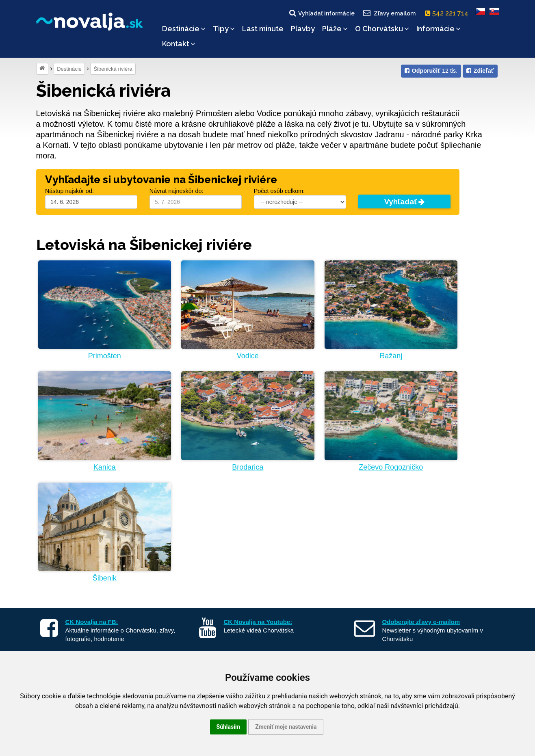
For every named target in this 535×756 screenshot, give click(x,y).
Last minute (263, 29)
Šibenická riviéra (113, 69)
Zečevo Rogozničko (391, 467)
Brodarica (248, 467)
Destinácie (184, 29)
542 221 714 (448, 13)
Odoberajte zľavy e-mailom (421, 622)
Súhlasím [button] (229, 727)
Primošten (105, 356)
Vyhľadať (404, 202)
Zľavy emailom (389, 13)
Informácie (439, 29)
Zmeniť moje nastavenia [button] (286, 727)
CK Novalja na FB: (92, 622)
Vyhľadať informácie (321, 13)
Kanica (105, 467)
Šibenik (105, 578)
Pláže (335, 29)
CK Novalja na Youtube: (258, 622)
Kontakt (179, 44)
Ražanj (391, 356)
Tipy (224, 29)
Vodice (248, 356)
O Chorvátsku (382, 29)
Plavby (303, 29)
